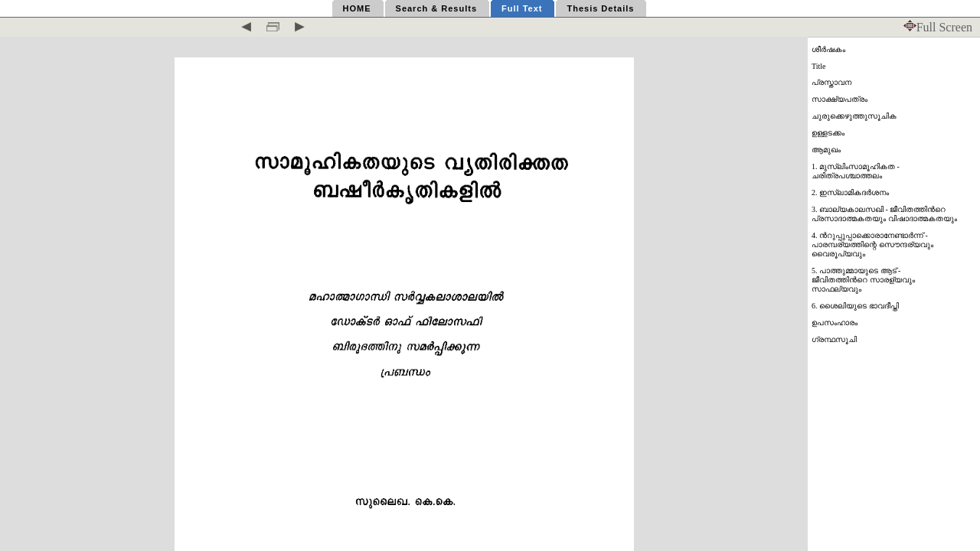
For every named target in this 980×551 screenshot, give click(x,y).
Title (819, 66)
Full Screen (938, 27)
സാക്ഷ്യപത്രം (840, 99)
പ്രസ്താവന (831, 82)
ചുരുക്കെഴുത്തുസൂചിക (854, 116)
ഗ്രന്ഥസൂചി (834, 339)
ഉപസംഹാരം (835, 323)
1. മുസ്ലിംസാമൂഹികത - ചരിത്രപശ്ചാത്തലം (856, 171)
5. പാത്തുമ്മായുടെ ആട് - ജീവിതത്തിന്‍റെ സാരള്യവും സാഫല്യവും (863, 280)
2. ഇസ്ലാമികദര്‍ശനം (850, 192)
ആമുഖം (826, 150)
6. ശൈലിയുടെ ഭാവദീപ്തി (855, 306)
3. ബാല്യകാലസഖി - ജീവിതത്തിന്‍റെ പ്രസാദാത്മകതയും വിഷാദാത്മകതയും (884, 214)
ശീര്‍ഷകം (828, 49)
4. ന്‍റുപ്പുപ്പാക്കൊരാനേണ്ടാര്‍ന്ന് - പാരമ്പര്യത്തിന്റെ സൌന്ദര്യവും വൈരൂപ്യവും (872, 245)
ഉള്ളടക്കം (828, 133)
